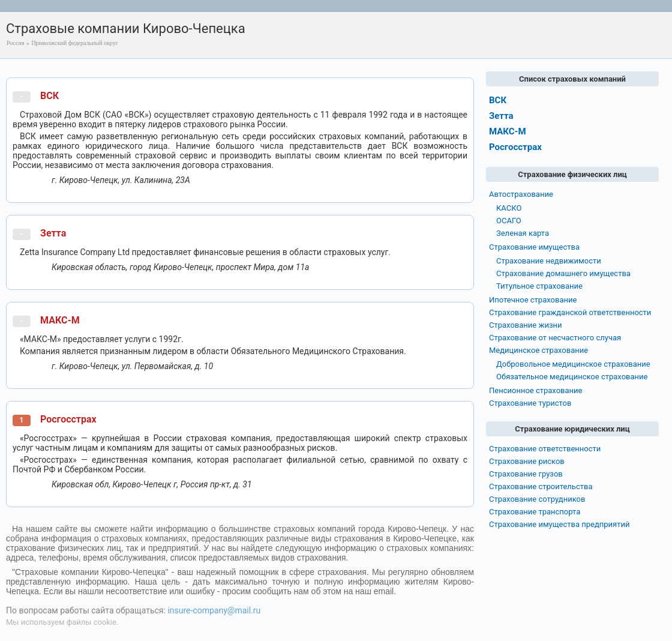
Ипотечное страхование (533, 300)
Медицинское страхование (538, 350)
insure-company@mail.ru (214, 610)
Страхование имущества (534, 247)
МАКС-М (60, 320)
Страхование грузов (526, 474)
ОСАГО (509, 221)
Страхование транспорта (535, 512)
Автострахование (521, 194)
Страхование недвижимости (549, 261)
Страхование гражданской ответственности (570, 312)
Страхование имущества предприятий (559, 524)
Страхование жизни (526, 325)
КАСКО (509, 208)
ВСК (49, 96)
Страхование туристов (530, 403)
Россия (15, 43)
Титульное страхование (539, 286)
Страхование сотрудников (537, 499)
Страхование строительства (541, 486)
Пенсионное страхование (535, 390)
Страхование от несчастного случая (555, 338)
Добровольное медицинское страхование (573, 364)
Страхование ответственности (545, 449)
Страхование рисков (527, 461)
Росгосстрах (68, 419)
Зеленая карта (523, 233)
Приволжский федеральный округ (74, 43)
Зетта (53, 233)
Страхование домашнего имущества (563, 273)
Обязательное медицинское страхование (572, 377)
